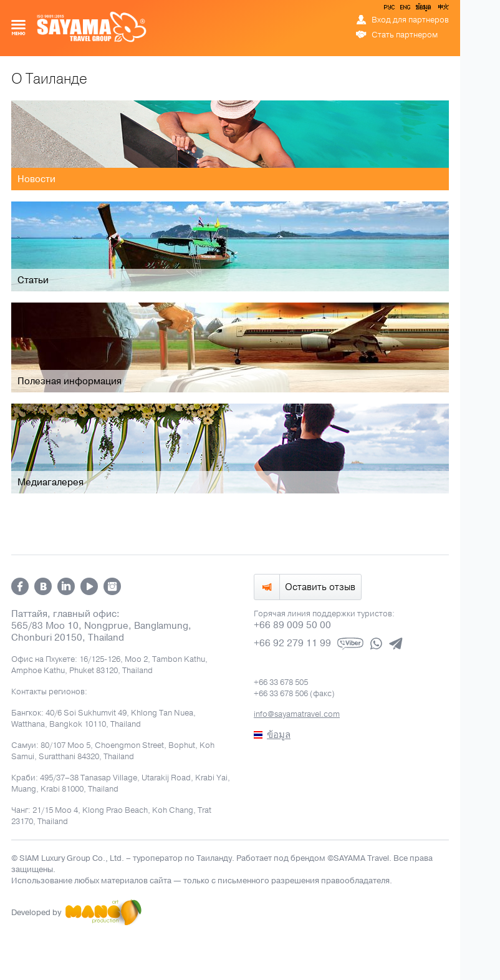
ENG (404, 9)
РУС (390, 9)
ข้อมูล (423, 9)
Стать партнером (405, 35)
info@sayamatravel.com (297, 714)
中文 (443, 9)
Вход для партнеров (410, 20)
